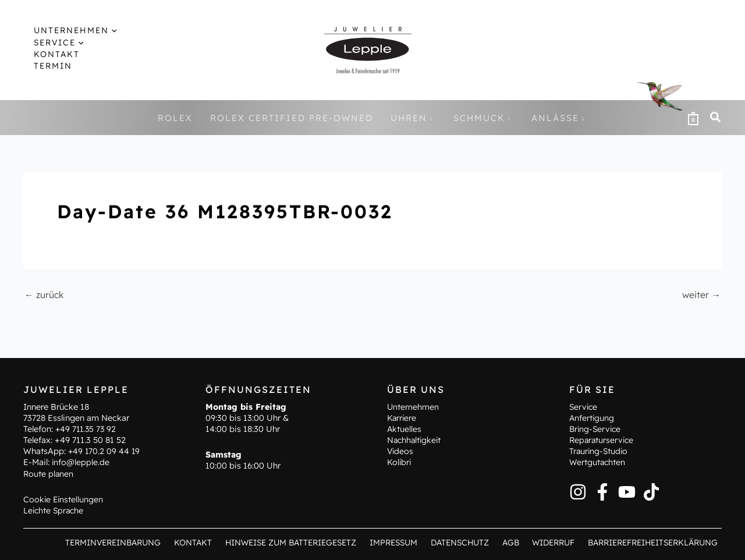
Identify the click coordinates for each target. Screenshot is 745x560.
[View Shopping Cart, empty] (693, 118)
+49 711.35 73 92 (87, 428)
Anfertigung (592, 417)
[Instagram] (578, 491)
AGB (509, 543)
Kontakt (196, 543)
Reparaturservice (603, 440)
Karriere (402, 417)
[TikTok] (651, 491)
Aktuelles (405, 428)
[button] (102, 30)
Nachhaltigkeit (415, 440)
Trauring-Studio (599, 451)
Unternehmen (413, 406)
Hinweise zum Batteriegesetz (293, 543)
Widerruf (550, 543)
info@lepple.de (81, 462)
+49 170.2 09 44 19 (105, 451)
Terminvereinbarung (118, 543)
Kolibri (400, 462)
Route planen (49, 473)
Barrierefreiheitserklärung (652, 543)
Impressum (397, 543)
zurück (45, 295)
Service (584, 406)
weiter (701, 295)
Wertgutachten (598, 462)
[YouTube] (627, 491)
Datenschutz (461, 543)
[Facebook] (602, 491)
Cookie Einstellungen (64, 499)
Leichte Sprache (55, 511)
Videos (401, 451)
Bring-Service (596, 428)
